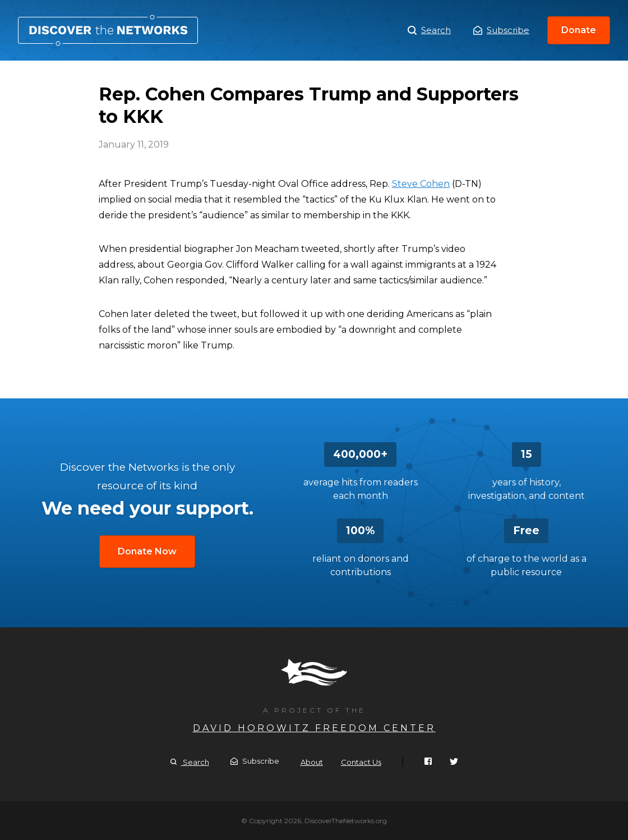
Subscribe (501, 30)
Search (429, 30)
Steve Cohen (421, 184)
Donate (579, 30)
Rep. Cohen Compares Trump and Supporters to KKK (108, 30)
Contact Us (361, 762)
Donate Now (147, 551)
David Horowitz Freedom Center (314, 728)
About (312, 762)
